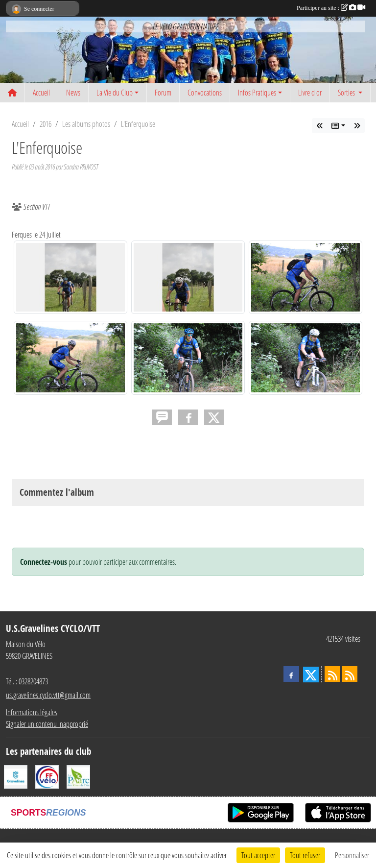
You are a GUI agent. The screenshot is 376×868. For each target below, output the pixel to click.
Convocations (205, 92)
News (73, 92)
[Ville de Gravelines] (16, 776)
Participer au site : (331, 8)
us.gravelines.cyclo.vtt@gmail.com (48, 695)
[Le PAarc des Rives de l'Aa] (78, 776)
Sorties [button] (347, 92)
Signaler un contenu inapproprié (47, 724)
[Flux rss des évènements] (350, 674)
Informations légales (32, 712)
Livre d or (310, 92)
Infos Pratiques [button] (257, 92)
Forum (163, 92)
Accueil (41, 92)
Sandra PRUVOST (81, 167)
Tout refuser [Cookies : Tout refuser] (305, 855)
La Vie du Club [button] (115, 92)
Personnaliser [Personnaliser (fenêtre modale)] (352, 855)
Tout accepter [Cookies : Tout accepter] (258, 855)
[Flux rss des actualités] (332, 674)
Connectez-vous (44, 562)
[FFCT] (47, 776)
